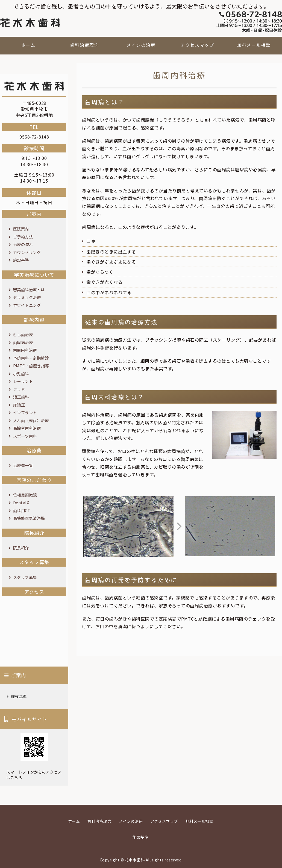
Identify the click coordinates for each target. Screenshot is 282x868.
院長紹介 (21, 548)
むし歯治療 (23, 334)
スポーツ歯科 (25, 436)
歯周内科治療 (25, 350)
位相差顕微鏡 (25, 495)
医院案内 (21, 229)
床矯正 (19, 405)
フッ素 (19, 389)
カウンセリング (27, 252)
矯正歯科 (21, 397)
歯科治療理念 (85, 45)
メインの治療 (141, 45)
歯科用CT (22, 510)
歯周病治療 (23, 342)
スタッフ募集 (25, 577)
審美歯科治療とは (29, 289)
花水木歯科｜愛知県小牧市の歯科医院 (30, 23)
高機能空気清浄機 (29, 518)
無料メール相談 (254, 45)
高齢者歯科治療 (27, 428)
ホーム (28, 45)
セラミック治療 (27, 297)
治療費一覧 (23, 465)
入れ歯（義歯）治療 (31, 420)
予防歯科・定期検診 (31, 358)
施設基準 (21, 260)
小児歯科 (21, 374)
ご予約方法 (23, 237)
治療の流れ (23, 244)
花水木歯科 (135, 860)
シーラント (23, 381)
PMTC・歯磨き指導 (31, 366)
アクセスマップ (197, 45)
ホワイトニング (27, 305)
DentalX (21, 502)
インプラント (25, 412)
